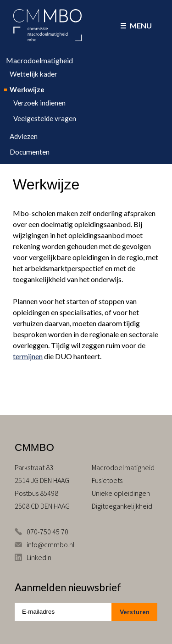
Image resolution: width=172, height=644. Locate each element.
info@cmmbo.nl (51, 544)
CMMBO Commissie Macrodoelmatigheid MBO (47, 25)
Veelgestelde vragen (45, 118)
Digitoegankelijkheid (122, 506)
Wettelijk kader (33, 74)
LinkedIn (39, 557)
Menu (136, 25)
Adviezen (24, 136)
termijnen (28, 356)
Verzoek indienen (39, 103)
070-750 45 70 (47, 532)
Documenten (30, 152)
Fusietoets (107, 480)
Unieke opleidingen (121, 493)
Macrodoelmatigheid (39, 60)
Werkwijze (27, 89)
